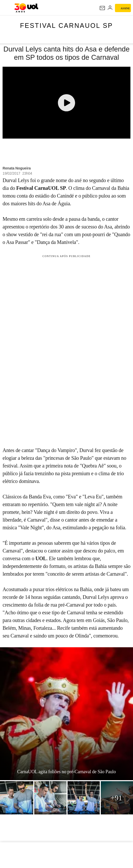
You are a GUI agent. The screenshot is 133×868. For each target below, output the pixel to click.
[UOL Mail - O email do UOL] (102, 8)
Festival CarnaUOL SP (67, 25)
